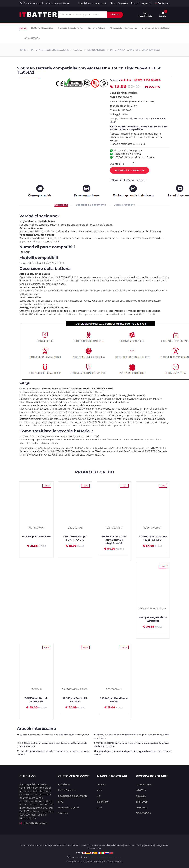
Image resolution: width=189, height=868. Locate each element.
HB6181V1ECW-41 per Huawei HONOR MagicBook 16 (114, 540)
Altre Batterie (32, 38)
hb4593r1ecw (74, 845)
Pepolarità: (115, 80)
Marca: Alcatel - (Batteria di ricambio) (132, 101)
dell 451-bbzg (137, 845)
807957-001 (142, 807)
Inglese (99, 857)
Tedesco (92, 857)
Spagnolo (117, 857)
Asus (100, 790)
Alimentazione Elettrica (156, 28)
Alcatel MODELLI (96, 50)
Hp (99, 796)
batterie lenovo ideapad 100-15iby (107, 845)
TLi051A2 (26, 252)
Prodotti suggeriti (141, 3)
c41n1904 (150, 845)
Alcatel (78, 50)
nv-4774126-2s (144, 784)
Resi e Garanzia (119, 3)
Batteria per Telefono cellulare (49, 50)
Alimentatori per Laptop (124, 28)
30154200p (142, 802)
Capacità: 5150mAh (121, 110)
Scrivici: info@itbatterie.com (128, 180)
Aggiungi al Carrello (127, 170)
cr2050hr (141, 790)
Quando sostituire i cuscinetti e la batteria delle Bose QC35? (54, 735)
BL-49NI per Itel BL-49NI (36, 537)
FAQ (61, 802)
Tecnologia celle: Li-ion (124, 106)
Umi (99, 807)
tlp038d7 (141, 796)
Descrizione (61, 205)
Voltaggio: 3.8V (119, 114)
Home (23, 28)
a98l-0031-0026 (59, 845)
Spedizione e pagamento (93, 3)
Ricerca (115, 15)
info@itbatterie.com (33, 823)
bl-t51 (127, 845)
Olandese (108, 857)
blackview (103, 802)
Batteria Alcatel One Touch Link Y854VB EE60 (135, 50)
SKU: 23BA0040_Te (121, 97)
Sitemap (63, 813)
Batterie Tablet (96, 28)
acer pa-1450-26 (42, 845)
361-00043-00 (143, 813)
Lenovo (101, 784)
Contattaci (162, 3)
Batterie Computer (42, 28)
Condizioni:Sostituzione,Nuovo (124, 93)
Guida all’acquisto (124, 205)
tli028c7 (86, 845)
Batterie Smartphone (70, 28)
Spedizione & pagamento (91, 205)
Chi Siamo (64, 784)
